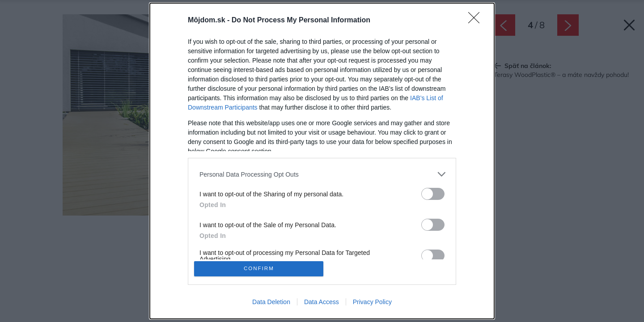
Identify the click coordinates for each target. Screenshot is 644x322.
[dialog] (322, 161)
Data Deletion (271, 303)
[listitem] (322, 173)
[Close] (477, 19)
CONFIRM (261, 269)
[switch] (433, 193)
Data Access (322, 303)
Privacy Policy (372, 303)
